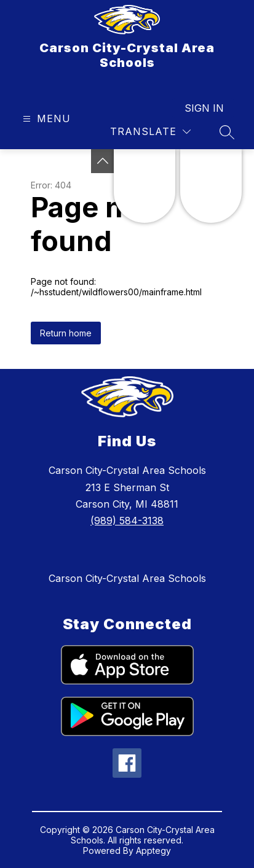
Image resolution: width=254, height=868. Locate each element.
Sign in (204, 108)
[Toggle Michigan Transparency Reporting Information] (103, 161)
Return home (66, 333)
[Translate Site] (150, 132)
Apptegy (153, 851)
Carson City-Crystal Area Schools (127, 578)
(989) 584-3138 (127, 521)
